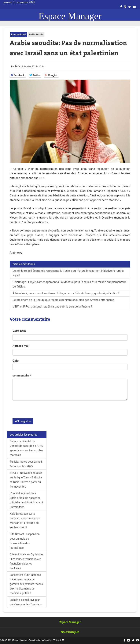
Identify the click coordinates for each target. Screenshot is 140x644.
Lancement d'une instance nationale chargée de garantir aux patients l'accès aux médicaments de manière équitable (26, 584)
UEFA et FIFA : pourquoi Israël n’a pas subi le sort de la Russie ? (52, 307)
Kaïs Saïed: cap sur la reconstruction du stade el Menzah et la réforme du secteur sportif (25, 521)
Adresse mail (21, 346)
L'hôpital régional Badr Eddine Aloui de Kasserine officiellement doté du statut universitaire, (26, 500)
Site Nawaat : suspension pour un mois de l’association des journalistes (25, 541)
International (19, 34)
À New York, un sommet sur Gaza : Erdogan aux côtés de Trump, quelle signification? (66, 293)
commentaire (22, 376)
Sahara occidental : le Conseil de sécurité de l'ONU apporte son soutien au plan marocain (26, 448)
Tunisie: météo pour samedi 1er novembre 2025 (26, 464)
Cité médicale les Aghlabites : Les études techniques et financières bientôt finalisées (27, 561)
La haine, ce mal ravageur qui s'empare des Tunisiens (26, 602)
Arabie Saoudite (36, 34)
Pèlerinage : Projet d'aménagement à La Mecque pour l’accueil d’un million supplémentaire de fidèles (70, 284)
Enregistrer (23, 421)
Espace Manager (70, 16)
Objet (16, 361)
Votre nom (19, 331)
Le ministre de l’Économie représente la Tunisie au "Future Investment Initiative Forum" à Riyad (68, 273)
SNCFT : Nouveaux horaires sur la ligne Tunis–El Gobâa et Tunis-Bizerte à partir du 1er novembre (26, 480)
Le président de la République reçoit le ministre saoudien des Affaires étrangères (63, 300)
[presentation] (41, 411)
